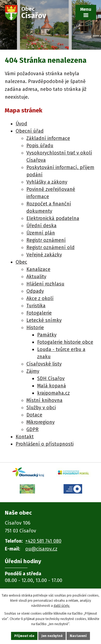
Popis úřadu (40, 146)
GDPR (32, 429)
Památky (47, 335)
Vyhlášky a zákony (47, 182)
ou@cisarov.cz (41, 549)
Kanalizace (38, 269)
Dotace (34, 415)
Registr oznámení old (50, 247)
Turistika (36, 306)
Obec (21, 262)
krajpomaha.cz (53, 393)
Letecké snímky (44, 320)
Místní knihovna (44, 400)
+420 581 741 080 (43, 541)
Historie (35, 328)
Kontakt (25, 437)
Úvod (21, 124)
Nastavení (78, 636)
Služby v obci (41, 408)
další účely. (62, 606)
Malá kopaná (52, 386)
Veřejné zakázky (44, 255)
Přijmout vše (24, 636)
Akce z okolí (40, 298)
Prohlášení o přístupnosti (45, 444)
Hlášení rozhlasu (45, 284)
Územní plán (41, 233)
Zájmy (33, 371)
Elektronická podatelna (53, 218)
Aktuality (36, 277)
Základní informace (48, 138)
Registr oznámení (46, 240)
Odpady (35, 291)
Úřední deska (41, 226)
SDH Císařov (51, 378)
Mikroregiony (41, 422)
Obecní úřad (30, 131)
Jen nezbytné (52, 636)
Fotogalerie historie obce (65, 342)
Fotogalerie (39, 313)
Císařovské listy (44, 364)
